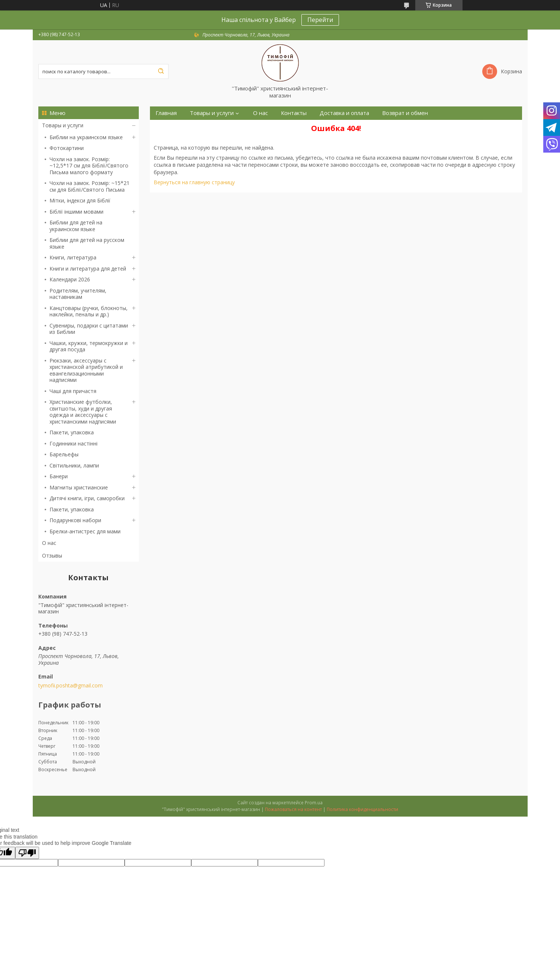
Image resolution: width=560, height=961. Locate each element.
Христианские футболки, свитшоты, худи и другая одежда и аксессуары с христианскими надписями (83, 412)
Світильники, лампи (74, 465)
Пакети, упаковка (72, 432)
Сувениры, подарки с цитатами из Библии (89, 329)
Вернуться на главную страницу (194, 182)
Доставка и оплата (344, 113)
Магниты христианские (79, 487)
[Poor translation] (27, 853)
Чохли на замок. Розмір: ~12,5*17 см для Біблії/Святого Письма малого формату (89, 166)
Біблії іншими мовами (76, 212)
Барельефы (64, 454)
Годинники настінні (73, 443)
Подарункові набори (75, 520)
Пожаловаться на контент (293, 809)
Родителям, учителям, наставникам (78, 294)
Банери (59, 476)
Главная (166, 113)
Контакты (294, 113)
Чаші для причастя (73, 391)
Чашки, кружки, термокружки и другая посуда (89, 346)
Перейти (320, 20)
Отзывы (52, 555)
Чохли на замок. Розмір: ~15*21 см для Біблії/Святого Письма (89, 186)
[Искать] (161, 71)
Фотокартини (67, 148)
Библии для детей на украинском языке (76, 226)
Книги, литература (73, 257)
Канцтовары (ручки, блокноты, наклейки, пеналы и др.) (89, 311)
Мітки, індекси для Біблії (80, 200)
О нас (49, 543)
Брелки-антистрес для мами (85, 531)
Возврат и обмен (405, 113)
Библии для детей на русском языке (87, 243)
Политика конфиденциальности (362, 809)
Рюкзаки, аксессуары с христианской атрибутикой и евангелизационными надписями (86, 370)
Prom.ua (314, 803)
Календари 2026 (70, 279)
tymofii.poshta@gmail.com (71, 686)
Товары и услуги (63, 125)
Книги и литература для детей (88, 269)
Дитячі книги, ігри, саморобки (87, 498)
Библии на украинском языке (86, 137)
